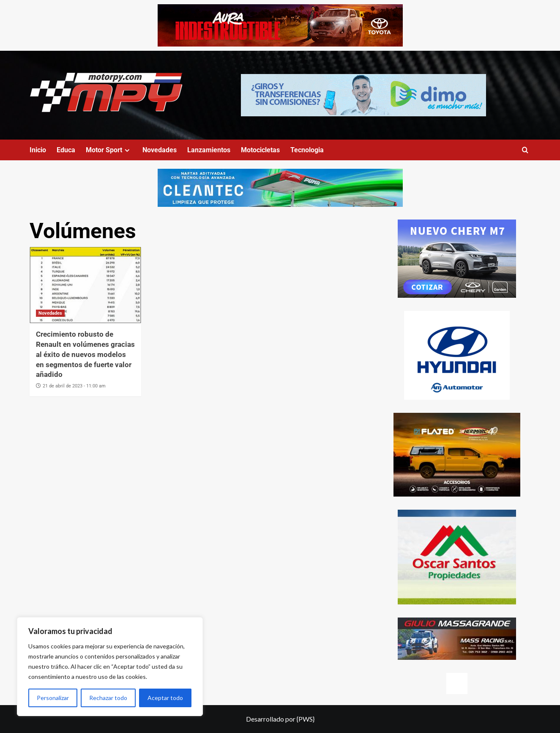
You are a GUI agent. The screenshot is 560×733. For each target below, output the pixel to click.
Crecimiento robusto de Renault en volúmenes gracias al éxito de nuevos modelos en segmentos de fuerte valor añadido (85, 354)
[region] (110, 667)
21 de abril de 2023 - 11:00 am (74, 386)
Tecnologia (307, 150)
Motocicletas (260, 150)
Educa (66, 150)
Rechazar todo (108, 698)
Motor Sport (109, 150)
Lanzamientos (209, 150)
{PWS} (306, 719)
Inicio (38, 150)
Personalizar (53, 698)
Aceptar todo (165, 698)
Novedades (160, 150)
